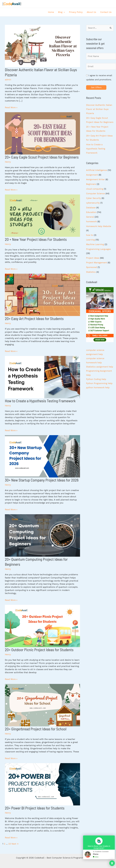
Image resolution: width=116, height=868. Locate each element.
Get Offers (96, 87)
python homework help (98, 387)
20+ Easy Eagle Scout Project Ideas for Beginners (42, 157)
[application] (64, 12)
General (90, 217)
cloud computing (95, 189)
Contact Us (106, 12)
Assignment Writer (95, 179)
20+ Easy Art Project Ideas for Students (34, 318)
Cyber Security (93, 198)
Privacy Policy (76, 12)
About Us (91, 12)
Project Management (97, 263)
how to (90, 235)
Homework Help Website (99, 226)
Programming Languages (98, 249)
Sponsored (92, 267)
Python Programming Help (99, 383)
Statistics (91, 272)
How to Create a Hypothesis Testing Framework (40, 401)
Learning (90, 240)
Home (51, 12)
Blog (61, 12)
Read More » (11, 108)
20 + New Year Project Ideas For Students (36, 239)
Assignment (92, 175)
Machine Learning (95, 244)
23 (10, 844)
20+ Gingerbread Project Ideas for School (36, 729)
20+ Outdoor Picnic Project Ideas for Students (39, 650)
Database (91, 208)
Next (15, 844)
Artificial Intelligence (96, 170)
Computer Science (95, 194)
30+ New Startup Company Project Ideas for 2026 (42, 480)
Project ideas (93, 258)
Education (91, 212)
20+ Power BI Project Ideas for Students (35, 808)
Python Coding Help (96, 379)
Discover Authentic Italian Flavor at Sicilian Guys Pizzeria (99, 109)
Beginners (91, 184)
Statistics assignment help (100, 367)
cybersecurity (93, 203)
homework (91, 221)
